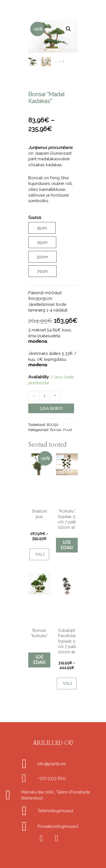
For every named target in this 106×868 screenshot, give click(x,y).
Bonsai (56, 430)
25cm (42, 242)
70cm (42, 271)
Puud (68, 430)
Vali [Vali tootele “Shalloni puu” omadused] (40, 554)
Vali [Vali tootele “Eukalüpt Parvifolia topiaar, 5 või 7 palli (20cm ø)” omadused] (67, 683)
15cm (42, 228)
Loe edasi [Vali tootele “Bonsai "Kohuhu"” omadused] (39, 660)
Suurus (35, 217)
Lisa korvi (51, 408)
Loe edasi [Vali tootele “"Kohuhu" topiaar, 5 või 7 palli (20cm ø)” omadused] (67, 545)
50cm (42, 257)
